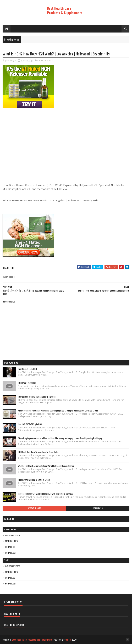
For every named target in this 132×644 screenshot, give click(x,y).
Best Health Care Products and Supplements (32, 640)
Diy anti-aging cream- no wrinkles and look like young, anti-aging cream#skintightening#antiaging (60, 438)
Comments (98, 508)
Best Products (11, 541)
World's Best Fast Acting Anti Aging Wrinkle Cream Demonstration (46, 466)
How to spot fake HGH (27, 369)
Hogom (68, 640)
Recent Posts (34, 508)
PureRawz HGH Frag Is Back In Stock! (34, 480)
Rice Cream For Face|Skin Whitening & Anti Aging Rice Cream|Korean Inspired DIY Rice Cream (58, 411)
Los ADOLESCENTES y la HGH (30, 424)
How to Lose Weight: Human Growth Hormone (37, 397)
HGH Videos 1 (46, 61)
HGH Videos (10, 547)
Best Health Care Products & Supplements (65, 10)
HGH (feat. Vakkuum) (27, 383)
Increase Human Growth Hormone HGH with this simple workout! (46, 494)
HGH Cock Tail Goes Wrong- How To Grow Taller (38, 452)
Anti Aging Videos (13, 536)
